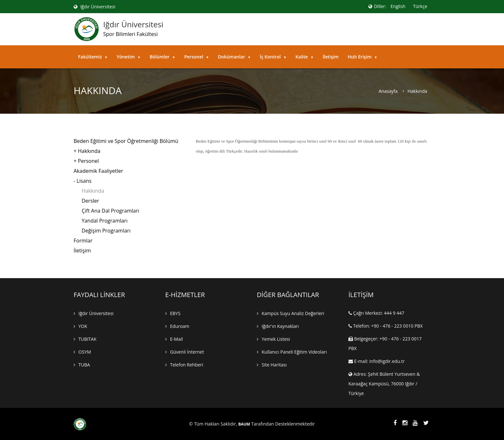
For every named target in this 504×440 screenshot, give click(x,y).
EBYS (175, 313)
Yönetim (129, 57)
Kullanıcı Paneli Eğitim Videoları (294, 352)
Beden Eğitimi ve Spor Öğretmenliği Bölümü (126, 141)
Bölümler (162, 57)
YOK (83, 326)
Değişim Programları (106, 231)
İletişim (331, 57)
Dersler (90, 201)
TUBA (84, 365)
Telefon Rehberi (187, 365)
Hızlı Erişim (362, 57)
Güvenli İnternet (187, 352)
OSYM (85, 352)
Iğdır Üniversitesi (94, 7)
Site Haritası (274, 365)
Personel (197, 57)
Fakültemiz (93, 57)
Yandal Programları (105, 221)
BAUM (244, 424)
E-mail (176, 339)
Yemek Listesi (276, 339)
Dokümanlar (234, 57)
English (398, 6)
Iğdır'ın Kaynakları (280, 326)
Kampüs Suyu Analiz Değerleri (293, 313)
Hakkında (93, 191)
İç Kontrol (273, 57)
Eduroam (180, 326)
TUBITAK (87, 339)
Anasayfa (388, 91)
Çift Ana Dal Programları (110, 211)
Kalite (304, 57)
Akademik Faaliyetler (98, 171)
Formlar (83, 241)
